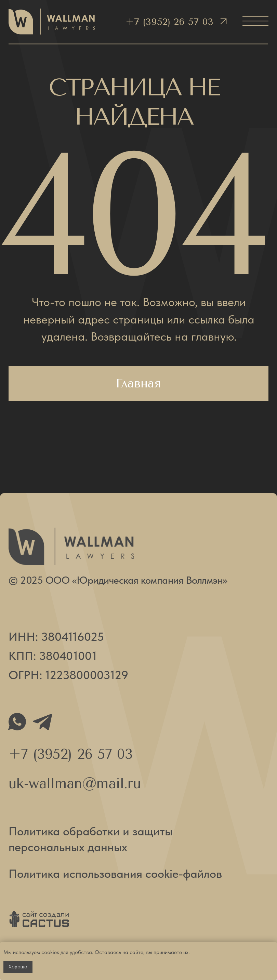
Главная (138, 383)
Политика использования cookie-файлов (115, 873)
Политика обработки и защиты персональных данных (91, 839)
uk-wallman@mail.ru (75, 784)
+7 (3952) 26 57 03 (169, 22)
